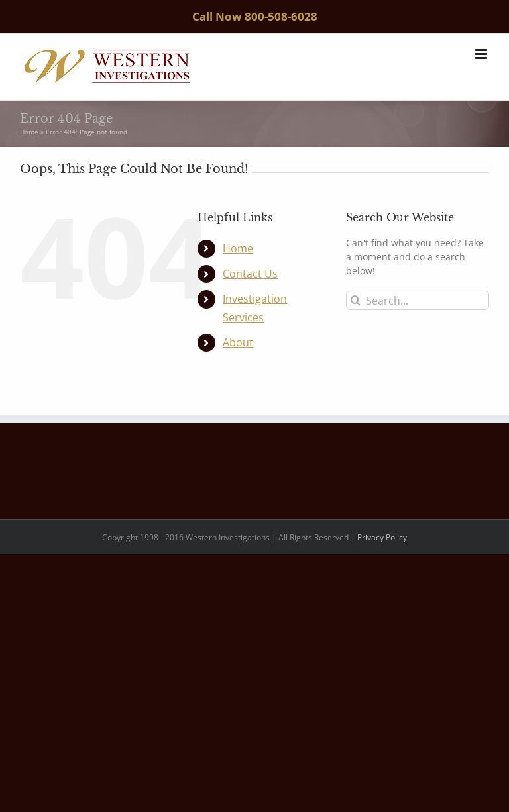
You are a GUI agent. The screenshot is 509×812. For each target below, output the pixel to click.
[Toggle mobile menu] (482, 54)
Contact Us (250, 274)
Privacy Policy (382, 537)
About (238, 342)
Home (29, 132)
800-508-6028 (281, 16)
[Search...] (418, 300)
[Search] (356, 300)
